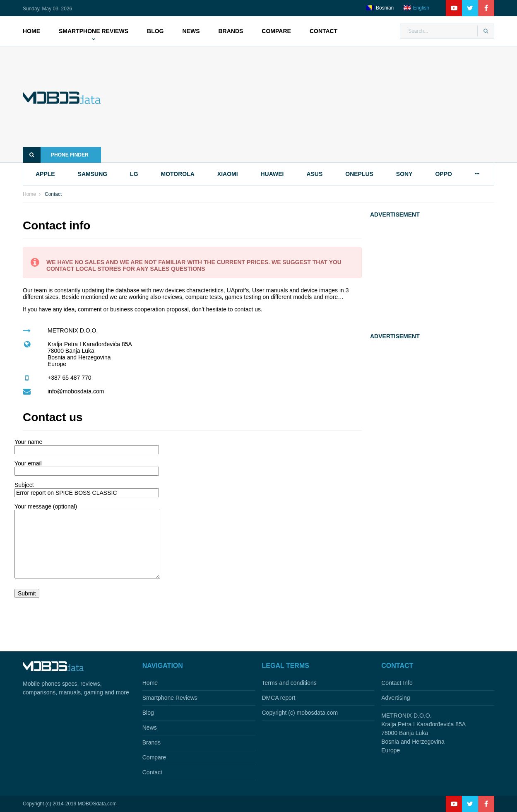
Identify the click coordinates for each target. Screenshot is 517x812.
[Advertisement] (310, 104)
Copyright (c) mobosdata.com (300, 713)
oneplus (359, 174)
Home (31, 31)
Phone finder (56, 155)
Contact (323, 31)
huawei (272, 174)
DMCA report (279, 698)
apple (45, 174)
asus (314, 174)
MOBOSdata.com (97, 804)
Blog (155, 31)
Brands (231, 31)
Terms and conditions (289, 683)
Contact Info (397, 683)
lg (134, 174)
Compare (276, 31)
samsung (93, 174)
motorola (177, 174)
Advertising (396, 698)
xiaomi (228, 174)
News (191, 31)
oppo (443, 174)
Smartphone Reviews (94, 31)
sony (404, 174)
